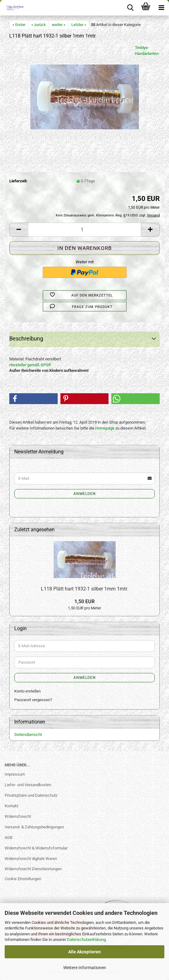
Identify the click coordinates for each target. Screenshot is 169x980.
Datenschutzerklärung (86, 940)
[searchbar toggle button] (130, 8)
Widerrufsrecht (18, 816)
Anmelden (85, 494)
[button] (19, 230)
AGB (9, 837)
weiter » (59, 25)
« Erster (19, 25)
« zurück (39, 25)
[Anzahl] (84, 230)
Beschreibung (26, 339)
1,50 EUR (84, 601)
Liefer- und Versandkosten (28, 785)
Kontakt (11, 806)
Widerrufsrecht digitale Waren (31, 859)
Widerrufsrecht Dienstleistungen (33, 869)
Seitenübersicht (28, 735)
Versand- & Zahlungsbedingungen (34, 827)
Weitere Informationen (85, 968)
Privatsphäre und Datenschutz (31, 795)
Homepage (105, 428)
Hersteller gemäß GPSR (30, 365)
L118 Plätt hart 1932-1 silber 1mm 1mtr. (84, 589)
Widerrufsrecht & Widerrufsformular (36, 848)
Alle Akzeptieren (84, 952)
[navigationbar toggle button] (161, 8)
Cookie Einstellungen (23, 879)
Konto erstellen (27, 691)
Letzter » (79, 25)
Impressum (15, 774)
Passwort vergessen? (33, 700)
